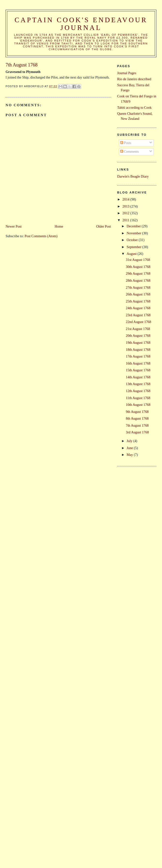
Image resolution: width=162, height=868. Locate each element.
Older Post (104, 226)
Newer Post (14, 226)
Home (59, 226)
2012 (126, 213)
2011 (126, 220)
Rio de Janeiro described (134, 79)
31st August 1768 (138, 260)
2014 (126, 199)
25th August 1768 (138, 301)
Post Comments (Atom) (41, 236)
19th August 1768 (138, 343)
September (135, 247)
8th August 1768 (137, 418)
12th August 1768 (138, 391)
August (132, 254)
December (134, 226)
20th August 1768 (138, 336)
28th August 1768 (138, 280)
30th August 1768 (138, 267)
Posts (126, 143)
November (134, 233)
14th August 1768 (138, 377)
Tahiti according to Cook (134, 108)
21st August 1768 (138, 329)
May (130, 455)
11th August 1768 (138, 398)
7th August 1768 (137, 425)
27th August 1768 (138, 287)
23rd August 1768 (138, 315)
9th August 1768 (137, 412)
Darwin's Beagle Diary (133, 176)
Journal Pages (127, 73)
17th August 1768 (138, 356)
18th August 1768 (138, 350)
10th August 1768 (138, 405)
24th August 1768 (138, 308)
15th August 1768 (138, 370)
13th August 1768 (138, 384)
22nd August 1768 (138, 322)
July (130, 441)
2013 (126, 206)
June (130, 448)
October (133, 240)
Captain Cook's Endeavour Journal (81, 24)
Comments (130, 151)
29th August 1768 (138, 273)
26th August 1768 (138, 294)
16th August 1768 (138, 363)
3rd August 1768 (137, 432)
